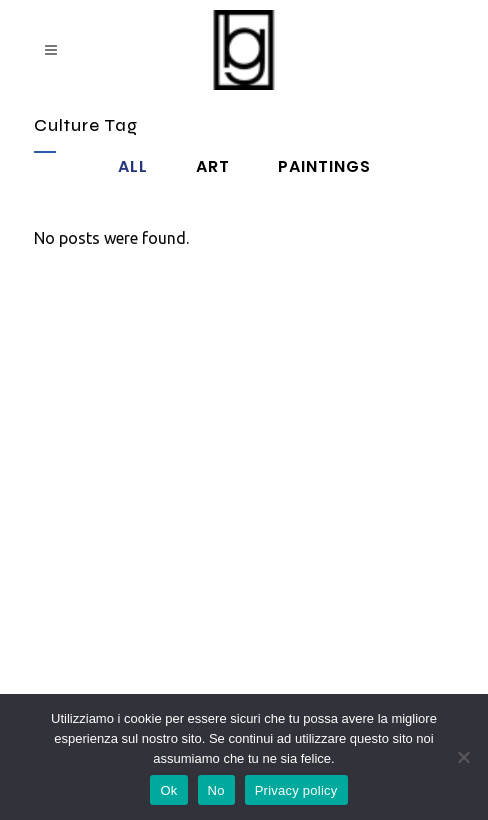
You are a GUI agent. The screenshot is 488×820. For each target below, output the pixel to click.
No (216, 790)
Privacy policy (296, 790)
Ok (168, 790)
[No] (463, 757)
